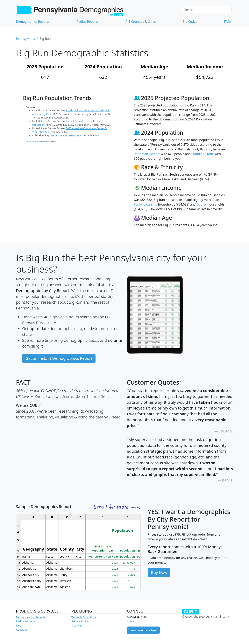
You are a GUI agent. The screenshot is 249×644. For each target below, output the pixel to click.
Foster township (146, 204)
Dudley (202, 204)
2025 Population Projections (66, 136)
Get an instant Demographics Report (59, 358)
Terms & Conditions (84, 617)
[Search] (207, 10)
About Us (22, 630)
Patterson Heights (147, 154)
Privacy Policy (80, 621)
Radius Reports (87, 22)
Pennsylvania (26, 39)
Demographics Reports (33, 22)
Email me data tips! (143, 630)
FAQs (228, 22)
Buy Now (159, 572)
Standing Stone (203, 154)
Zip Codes (190, 22)
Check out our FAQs (34, 142)
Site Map (77, 625)
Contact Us (134, 621)
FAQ (19, 625)
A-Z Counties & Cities (141, 22)
